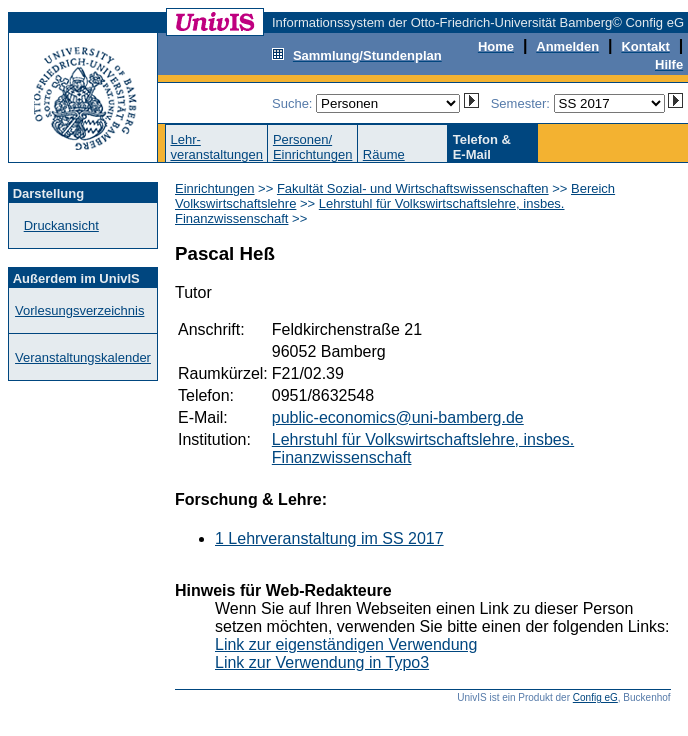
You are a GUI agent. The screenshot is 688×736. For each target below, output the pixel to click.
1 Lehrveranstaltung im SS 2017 (329, 538)
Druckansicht (61, 225)
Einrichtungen (215, 188)
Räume (384, 154)
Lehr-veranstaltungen (216, 147)
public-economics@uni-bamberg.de (398, 417)
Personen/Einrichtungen (313, 147)
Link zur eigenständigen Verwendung (346, 644)
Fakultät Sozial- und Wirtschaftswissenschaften (413, 188)
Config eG (595, 697)
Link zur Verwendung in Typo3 (322, 662)
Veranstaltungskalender (83, 357)
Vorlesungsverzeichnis (79, 310)
